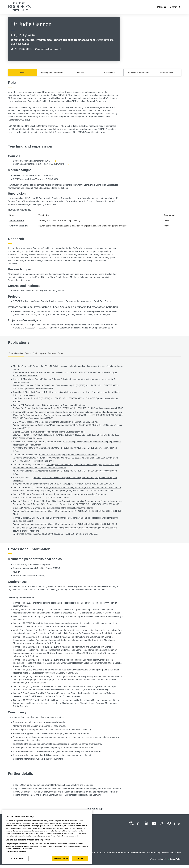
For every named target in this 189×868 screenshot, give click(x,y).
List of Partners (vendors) (16, 852)
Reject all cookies (61, 858)
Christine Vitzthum (19, 226)
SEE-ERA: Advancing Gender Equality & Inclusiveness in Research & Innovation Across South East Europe (62, 301)
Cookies (120, 852)
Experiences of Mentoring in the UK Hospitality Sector (61, 432)
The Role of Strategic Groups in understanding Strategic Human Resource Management (82, 501)
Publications (109, 73)
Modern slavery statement (135, 852)
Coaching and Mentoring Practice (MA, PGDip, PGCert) (41, 164)
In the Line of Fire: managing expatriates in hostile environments (68, 455)
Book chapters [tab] (39, 353)
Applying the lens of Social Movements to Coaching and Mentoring (55, 405)
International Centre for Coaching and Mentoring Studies (39, 290)
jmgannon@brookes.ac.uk (48, 49)
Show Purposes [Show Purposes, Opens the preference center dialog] (17, 858)
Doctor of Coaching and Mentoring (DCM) (35, 161)
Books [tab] (28, 353)
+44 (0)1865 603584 (22, 49)
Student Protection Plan (171, 852)
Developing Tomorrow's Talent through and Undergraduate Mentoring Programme (69, 494)
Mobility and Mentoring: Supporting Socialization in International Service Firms (63, 422)
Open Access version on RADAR (38, 388)
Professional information (138, 73)
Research (80, 73)
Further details (167, 73)
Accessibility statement (106, 852)
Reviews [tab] (52, 353)
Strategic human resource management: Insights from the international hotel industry (82, 488)
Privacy (157, 852)
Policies (150, 852)
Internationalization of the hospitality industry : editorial (68, 508)
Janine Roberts (17, 221)
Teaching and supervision (51, 73)
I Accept (80, 858)
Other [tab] (60, 353)
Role (22, 73)
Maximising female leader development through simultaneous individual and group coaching (80, 412)
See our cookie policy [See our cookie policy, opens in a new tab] (71, 836)
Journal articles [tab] (16, 353)
